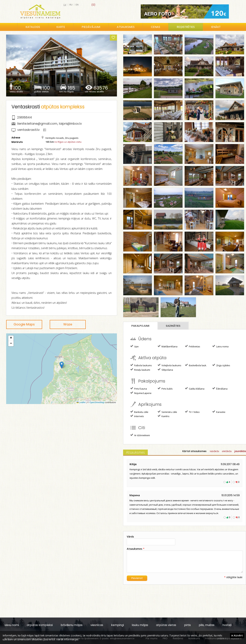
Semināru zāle (167, 412)
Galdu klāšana (195, 388)
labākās (215, 451)
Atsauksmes (126, 27)
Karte (61, 27)
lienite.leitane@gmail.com (37, 124)
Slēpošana (165, 370)
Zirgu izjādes (221, 365)
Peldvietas (193, 346)
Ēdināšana (220, 388)
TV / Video (192, 412)
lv (65, 5)
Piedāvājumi (91, 27)
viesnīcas (97, 625)
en (77, 5)
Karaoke (219, 412)
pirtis (187, 625)
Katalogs (33, 27)
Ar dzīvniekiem (140, 435)
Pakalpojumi (140, 326)
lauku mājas (140, 625)
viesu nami (12, 625)
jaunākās (240, 451)
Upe (134, 346)
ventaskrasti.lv (28, 130)
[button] (62, 365)
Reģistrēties (186, 27)
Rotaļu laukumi (140, 370)
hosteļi (227, 625)
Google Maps (24, 324)
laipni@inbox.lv (70, 124)
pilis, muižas (207, 625)
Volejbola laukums (169, 365)
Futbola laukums (141, 365)
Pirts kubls (165, 388)
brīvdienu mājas (72, 625)
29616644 (25, 117)
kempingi (117, 625)
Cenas (156, 27)
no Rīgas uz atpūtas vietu (68, 142)
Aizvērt (237, 635)
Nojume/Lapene (141, 393)
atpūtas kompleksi (40, 625)
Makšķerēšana (168, 346)
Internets (137, 416)
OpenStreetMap (97, 402)
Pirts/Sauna (139, 388)
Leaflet (81, 402)
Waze (68, 324)
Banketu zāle (139, 412)
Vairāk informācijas (67, 639)
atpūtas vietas (166, 625)
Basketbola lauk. (196, 365)
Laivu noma (220, 346)
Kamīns (164, 416)
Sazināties (173, 326)
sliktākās (227, 451)
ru (71, 5)
